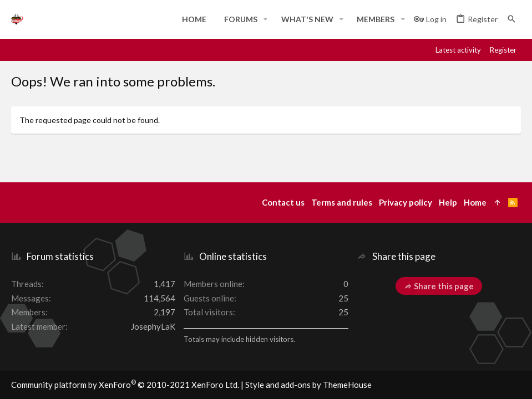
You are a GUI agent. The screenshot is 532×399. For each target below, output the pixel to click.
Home (475, 202)
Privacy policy (406, 202)
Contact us (283, 202)
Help (448, 202)
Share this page (439, 286)
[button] (265, 19)
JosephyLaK (153, 326)
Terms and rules (342, 202)
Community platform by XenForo (125, 385)
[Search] (511, 19)
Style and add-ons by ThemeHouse (308, 385)
